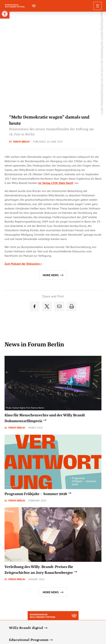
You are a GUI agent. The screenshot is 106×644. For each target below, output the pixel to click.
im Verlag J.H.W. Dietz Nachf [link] (56, 80)
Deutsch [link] (21, 623)
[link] (5, 14)
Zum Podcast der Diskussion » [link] (23, 161)
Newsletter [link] (35, 623)
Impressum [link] (84, 623)
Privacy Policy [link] (53, 623)
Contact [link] (69, 623)
